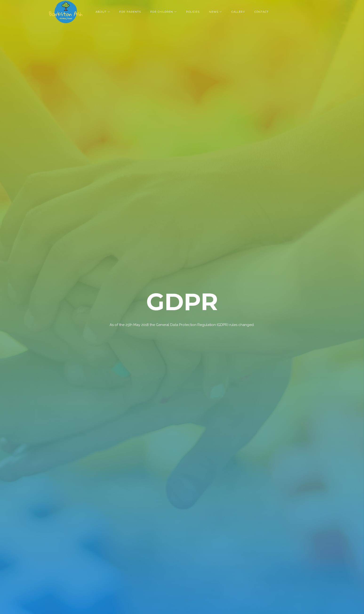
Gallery (238, 12)
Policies (193, 12)
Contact (262, 12)
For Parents (130, 12)
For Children (162, 12)
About (101, 12)
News (214, 12)
